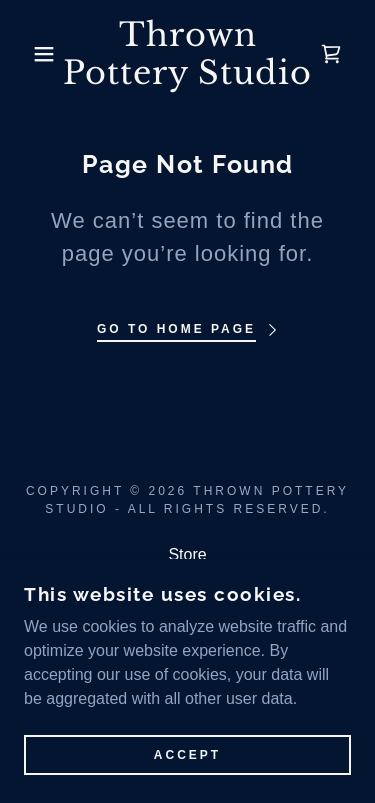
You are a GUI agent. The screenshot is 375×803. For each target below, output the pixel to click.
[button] (29, 54)
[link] (187, 54)
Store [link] (187, 554)
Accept (187, 769)
